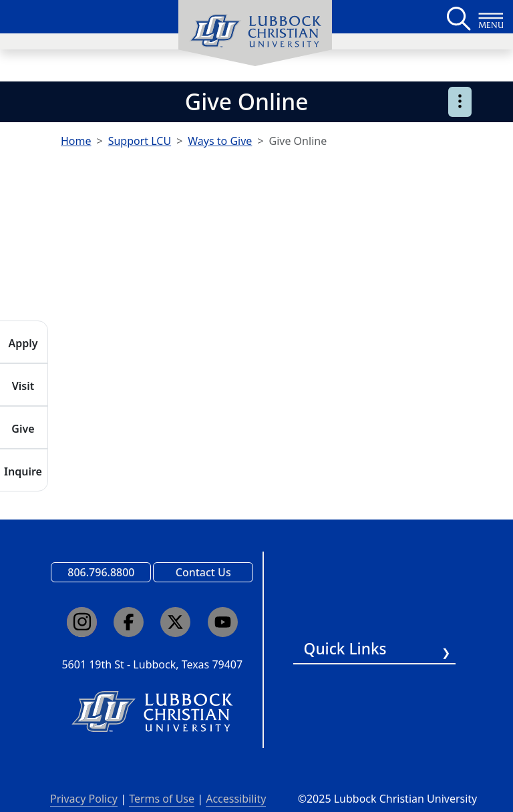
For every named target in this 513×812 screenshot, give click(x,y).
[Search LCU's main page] (458, 17)
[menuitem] (255, 33)
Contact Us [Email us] (203, 572)
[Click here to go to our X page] (175, 622)
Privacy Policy (84, 799)
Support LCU (140, 141)
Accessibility (236, 799)
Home (76, 141)
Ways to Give (220, 141)
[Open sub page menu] (460, 102)
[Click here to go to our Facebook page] (129, 622)
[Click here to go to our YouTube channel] (223, 622)
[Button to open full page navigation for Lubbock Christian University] (491, 17)
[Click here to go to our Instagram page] (82, 622)
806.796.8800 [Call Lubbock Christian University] (101, 572)
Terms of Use (162, 799)
